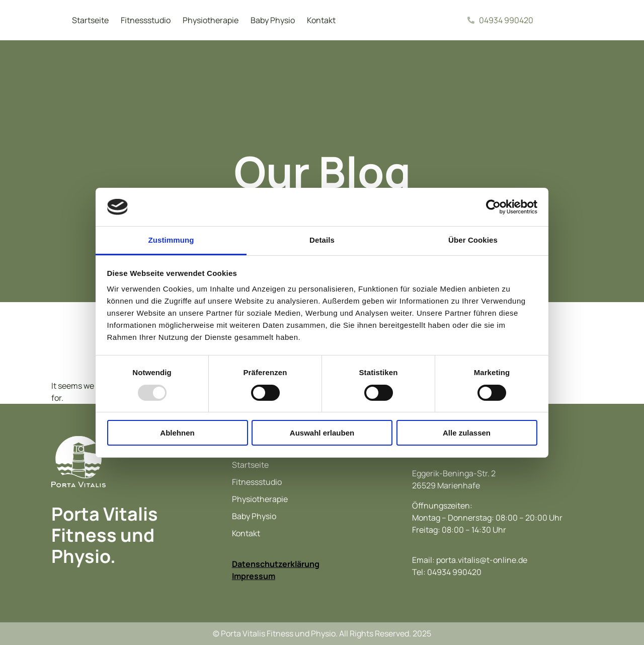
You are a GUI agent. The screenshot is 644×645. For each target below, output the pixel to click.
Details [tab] (322, 240)
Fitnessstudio (146, 20)
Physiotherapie (211, 20)
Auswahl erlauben (322, 433)
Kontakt (321, 20)
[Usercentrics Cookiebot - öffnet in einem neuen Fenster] (493, 207)
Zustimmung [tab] (171, 240)
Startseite (90, 20)
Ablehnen (177, 433)
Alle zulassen (467, 433)
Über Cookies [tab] (473, 240)
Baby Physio (273, 20)
